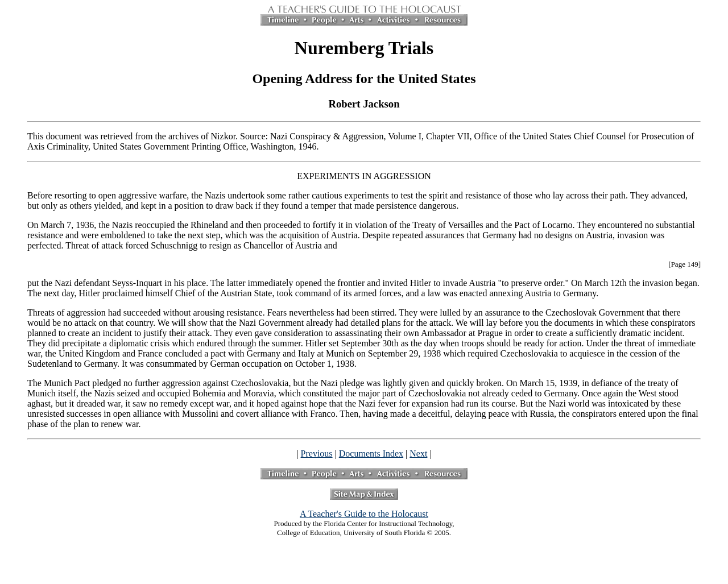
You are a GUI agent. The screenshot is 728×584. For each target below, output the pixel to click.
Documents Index (371, 453)
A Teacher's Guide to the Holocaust (364, 514)
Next (418, 453)
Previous (317, 453)
